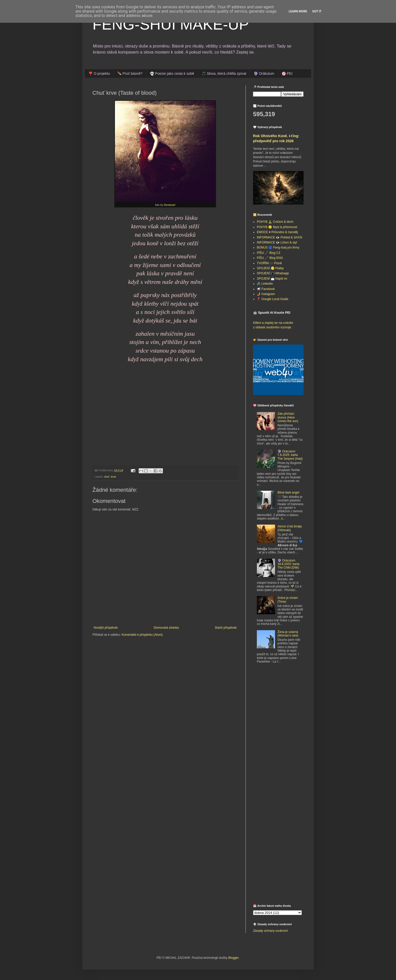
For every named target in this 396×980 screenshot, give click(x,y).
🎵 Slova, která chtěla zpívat (224, 73)
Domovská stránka (166, 628)
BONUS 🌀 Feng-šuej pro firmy (278, 248)
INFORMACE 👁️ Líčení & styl (277, 242)
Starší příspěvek (226, 628)
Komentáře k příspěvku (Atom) (142, 635)
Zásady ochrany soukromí (270, 931)
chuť (107, 477)
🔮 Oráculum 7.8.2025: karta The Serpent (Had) (290, 455)
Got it (317, 11)
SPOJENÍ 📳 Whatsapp (273, 273)
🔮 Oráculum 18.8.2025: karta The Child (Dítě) (289, 564)
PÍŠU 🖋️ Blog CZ (269, 253)
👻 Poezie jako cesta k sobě (172, 73)
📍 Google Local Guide (273, 299)
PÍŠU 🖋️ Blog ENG (270, 258)
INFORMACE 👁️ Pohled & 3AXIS (280, 237)
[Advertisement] (285, 705)
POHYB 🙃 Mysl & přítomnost (277, 227)
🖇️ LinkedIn (265, 284)
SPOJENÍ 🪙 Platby (270, 268)
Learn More (298, 11)
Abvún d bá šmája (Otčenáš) (290, 528)
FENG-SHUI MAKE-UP (171, 24)
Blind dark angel (288, 493)
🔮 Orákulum (264, 73)
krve (113, 477)
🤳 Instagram (266, 294)
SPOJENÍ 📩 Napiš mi (272, 279)
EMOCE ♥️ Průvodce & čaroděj (277, 232)
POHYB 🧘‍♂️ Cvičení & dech (275, 222)
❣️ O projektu (99, 73)
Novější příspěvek (106, 628)
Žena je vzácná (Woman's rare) (288, 634)
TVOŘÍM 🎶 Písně (269, 263)
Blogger (233, 958)
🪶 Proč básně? (130, 73)
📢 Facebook (266, 289)
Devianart (170, 205)
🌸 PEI (287, 73)
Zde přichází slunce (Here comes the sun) (288, 417)
